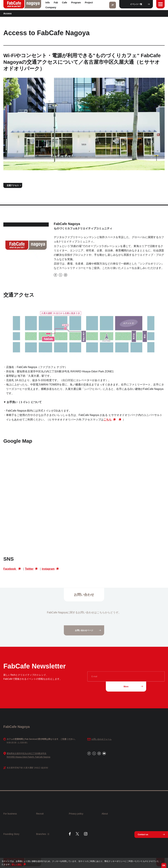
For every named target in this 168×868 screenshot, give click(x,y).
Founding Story (11, 834)
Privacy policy (76, 814)
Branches (43, 834)
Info (48, 3)
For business (10, 814)
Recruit (40, 814)
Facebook (10, 571)
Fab (56, 3)
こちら (108, 422)
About (105, 814)
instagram (48, 571)
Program (76, 3)
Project (89, 3)
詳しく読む (17, 864)
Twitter (29, 571)
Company (51, 7)
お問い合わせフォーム (101, 739)
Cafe (65, 3)
